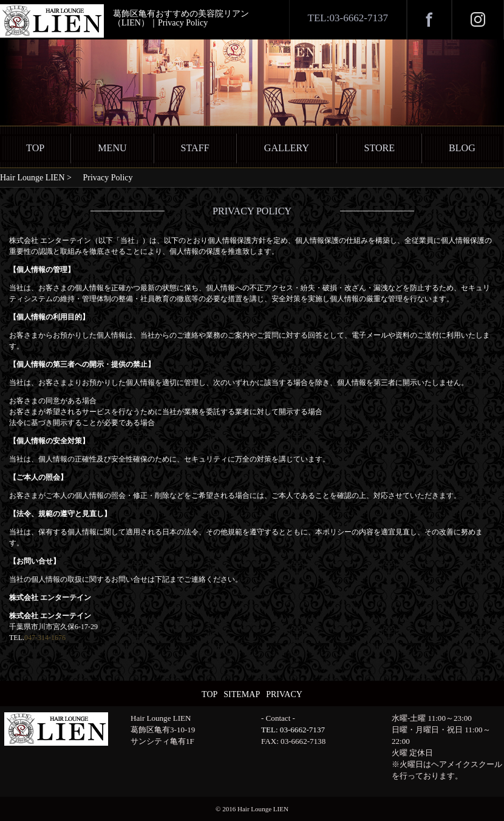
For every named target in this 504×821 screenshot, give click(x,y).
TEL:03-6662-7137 (348, 18)
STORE (379, 148)
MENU (112, 148)
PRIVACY (284, 694)
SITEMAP (242, 694)
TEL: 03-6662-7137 (293, 730)
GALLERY (287, 148)
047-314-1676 (45, 638)
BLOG (462, 148)
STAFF (195, 148)
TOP (35, 148)
